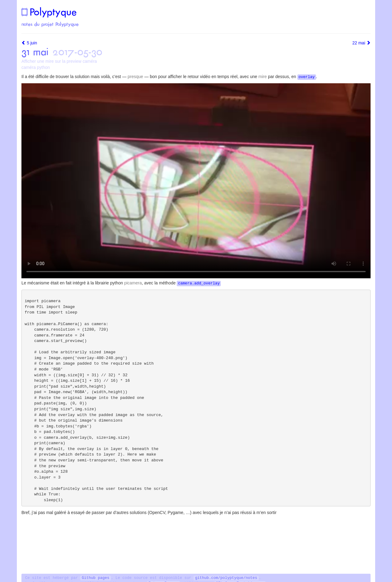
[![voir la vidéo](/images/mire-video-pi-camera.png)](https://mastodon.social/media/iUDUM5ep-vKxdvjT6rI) (196, 181)
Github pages (96, 578)
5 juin (29, 43)
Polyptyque (49, 12)
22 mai (361, 43)
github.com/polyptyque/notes (226, 578)
